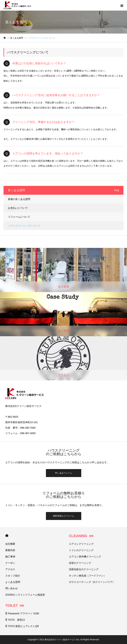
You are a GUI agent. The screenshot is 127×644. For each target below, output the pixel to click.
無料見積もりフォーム (64, 516)
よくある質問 (13, 582)
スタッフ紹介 (13, 576)
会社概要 (10, 544)
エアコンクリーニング (81, 544)
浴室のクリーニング (80, 563)
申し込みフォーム (64, 473)
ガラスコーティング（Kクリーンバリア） (92, 582)
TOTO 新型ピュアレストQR (22, 626)
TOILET (15, 605)
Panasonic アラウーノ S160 (22, 613)
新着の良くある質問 (19, 199)
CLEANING (81, 536)
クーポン (10, 563)
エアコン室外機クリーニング (85, 557)
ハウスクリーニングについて (24, 226)
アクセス (10, 569)
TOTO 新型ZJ (15, 620)
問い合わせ (11, 588)
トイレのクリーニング (81, 550)
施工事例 (10, 557)
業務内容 (10, 550)
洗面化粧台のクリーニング (84, 569)
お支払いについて (18, 208)
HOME (7, 536)
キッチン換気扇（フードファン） (87, 576)
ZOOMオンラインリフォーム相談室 (25, 595)
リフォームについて (19, 217)
